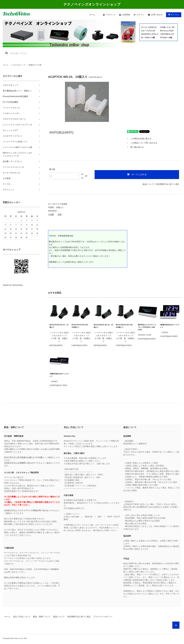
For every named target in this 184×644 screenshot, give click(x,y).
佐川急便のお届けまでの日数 (30, 457)
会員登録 (126, 15)
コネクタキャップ (19, 65)
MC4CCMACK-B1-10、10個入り (103, 326)
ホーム (92, 15)
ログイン (140, 15)
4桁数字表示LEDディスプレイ (170, 326)
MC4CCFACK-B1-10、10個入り (59, 326)
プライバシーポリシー (103, 617)
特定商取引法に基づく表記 (168, 184)
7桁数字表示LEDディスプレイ (59, 375)
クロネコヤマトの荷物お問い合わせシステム (37, 510)
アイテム (173, 15)
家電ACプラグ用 (35, 65)
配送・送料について (42, 617)
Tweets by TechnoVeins (13, 285)
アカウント (111, 15)
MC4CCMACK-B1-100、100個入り (125, 326)
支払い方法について (22, 617)
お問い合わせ (157, 15)
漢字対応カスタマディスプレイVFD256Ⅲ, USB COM (147, 327)
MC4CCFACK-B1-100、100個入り (81, 326)
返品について (148, 184)
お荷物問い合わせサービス (29, 463)
